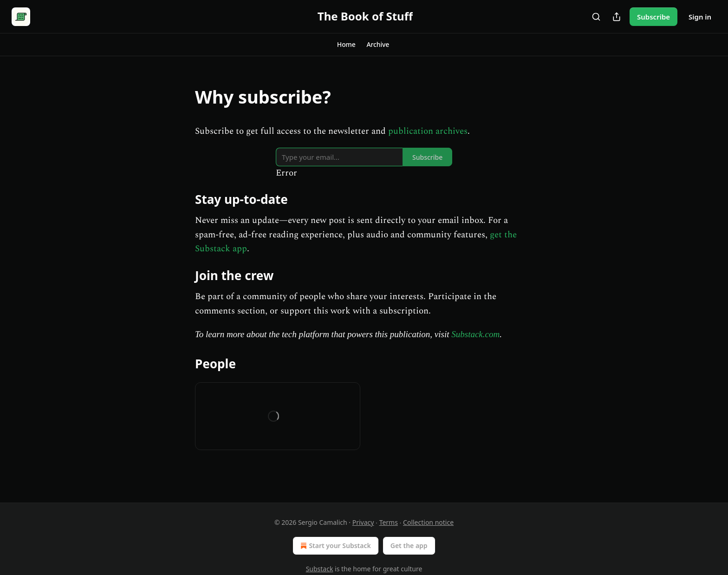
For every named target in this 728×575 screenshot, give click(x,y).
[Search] (596, 17)
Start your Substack (335, 546)
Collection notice (428, 522)
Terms (389, 522)
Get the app (409, 546)
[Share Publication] (617, 17)
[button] (346, 45)
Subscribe (653, 17)
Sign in (700, 17)
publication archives (428, 131)
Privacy (363, 522)
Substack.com (475, 334)
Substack (320, 569)
